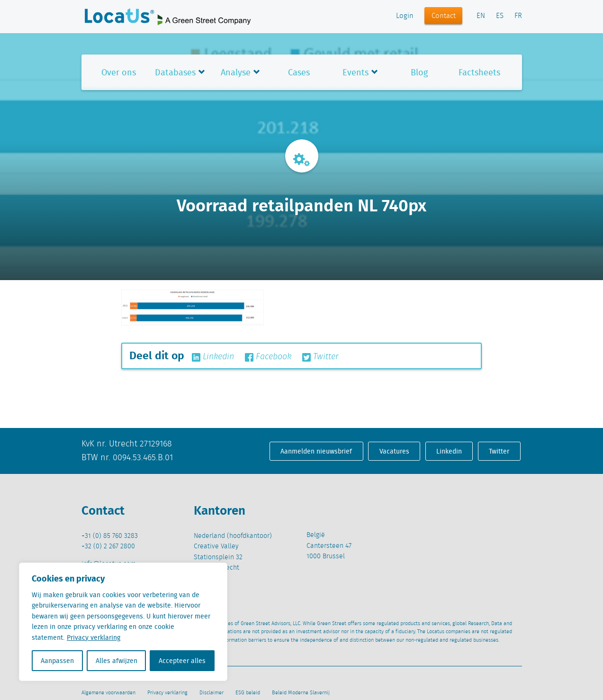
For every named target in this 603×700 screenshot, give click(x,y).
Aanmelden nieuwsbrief (316, 451)
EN (481, 16)
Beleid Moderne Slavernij (301, 693)
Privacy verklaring (94, 637)
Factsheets (479, 72)
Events (355, 72)
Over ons (119, 72)
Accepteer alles (182, 661)
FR (518, 16)
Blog (419, 72)
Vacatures (394, 451)
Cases (299, 72)
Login (405, 16)
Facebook (268, 357)
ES (500, 16)
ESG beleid (248, 693)
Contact (444, 16)
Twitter (320, 357)
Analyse (236, 72)
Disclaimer (211, 693)
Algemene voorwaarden (108, 693)
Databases (175, 72)
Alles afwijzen (117, 661)
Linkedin (213, 357)
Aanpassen (57, 661)
